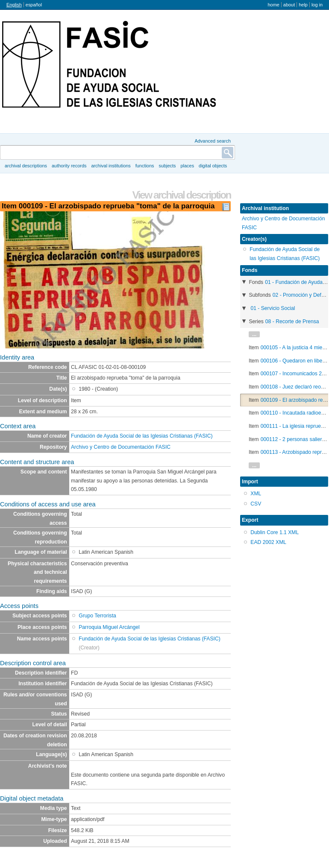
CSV (256, 504)
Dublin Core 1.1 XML (275, 532)
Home (273, 5)
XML (256, 494)
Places (188, 166)
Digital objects (213, 166)
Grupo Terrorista (97, 616)
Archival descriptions (26, 166)
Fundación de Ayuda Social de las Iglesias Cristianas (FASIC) (142, 436)
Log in (317, 5)
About (289, 5)
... (254, 334)
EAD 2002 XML (268, 542)
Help (303, 5)
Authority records (69, 166)
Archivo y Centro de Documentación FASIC (121, 447)
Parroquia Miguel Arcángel (109, 627)
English (14, 5)
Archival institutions (111, 166)
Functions (145, 166)
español (34, 5)
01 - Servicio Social (273, 308)
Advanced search (213, 141)
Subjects (167, 166)
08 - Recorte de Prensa (292, 321)
